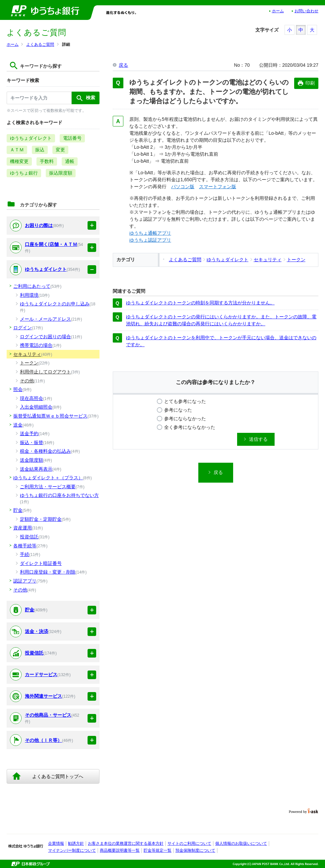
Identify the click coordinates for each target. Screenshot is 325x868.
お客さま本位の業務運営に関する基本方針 (126, 843)
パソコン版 (183, 187)
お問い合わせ (306, 11)
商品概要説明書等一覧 (120, 850)
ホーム (278, 11)
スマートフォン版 (218, 187)
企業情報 (56, 843)
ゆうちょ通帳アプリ (150, 233)
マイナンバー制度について (72, 850)
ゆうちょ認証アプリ (150, 240)
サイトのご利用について (189, 843)
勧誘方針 (76, 843)
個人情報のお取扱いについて (241, 843)
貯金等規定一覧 (158, 850)
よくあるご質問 (40, 44)
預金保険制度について (195, 850)
